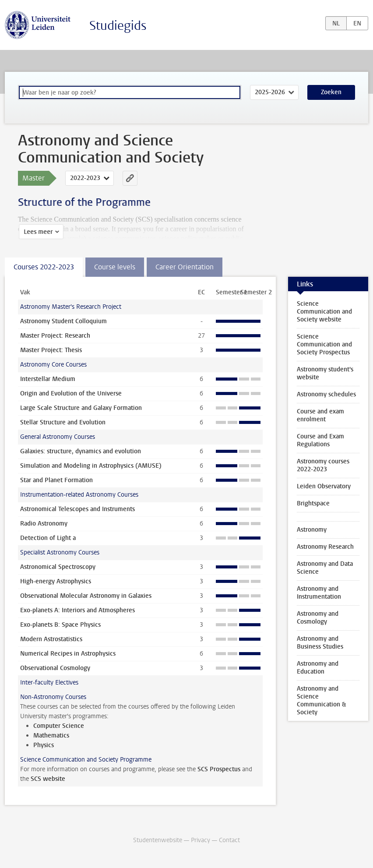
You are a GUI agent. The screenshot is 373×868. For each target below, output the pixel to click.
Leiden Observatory (324, 486)
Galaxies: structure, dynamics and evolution (81, 451)
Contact (229, 840)
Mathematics (51, 736)
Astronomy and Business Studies (320, 643)
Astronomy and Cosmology (318, 618)
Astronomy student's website (325, 373)
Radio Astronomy (44, 524)
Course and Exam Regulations (320, 440)
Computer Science (59, 726)
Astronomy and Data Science (325, 568)
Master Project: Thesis (51, 350)
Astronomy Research (325, 547)
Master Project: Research (55, 336)
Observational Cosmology (55, 668)
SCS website (48, 779)
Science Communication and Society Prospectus (324, 344)
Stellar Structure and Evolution (63, 422)
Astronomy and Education (318, 668)
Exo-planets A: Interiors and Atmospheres (77, 610)
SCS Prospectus (219, 769)
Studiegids (118, 26)
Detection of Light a (48, 538)
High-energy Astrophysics (56, 581)
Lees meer (37, 232)
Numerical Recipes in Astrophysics (68, 654)
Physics (44, 745)
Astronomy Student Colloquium (63, 321)
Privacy (201, 840)
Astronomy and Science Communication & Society (321, 700)
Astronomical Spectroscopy (58, 567)
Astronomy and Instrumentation (319, 593)
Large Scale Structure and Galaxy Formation (81, 408)
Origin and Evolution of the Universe (71, 393)
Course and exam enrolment (320, 415)
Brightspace (313, 503)
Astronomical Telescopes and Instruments (77, 509)
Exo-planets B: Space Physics (60, 625)
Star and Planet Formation (56, 480)
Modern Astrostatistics (51, 639)
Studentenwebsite (158, 840)
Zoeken (331, 92)
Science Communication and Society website (324, 312)
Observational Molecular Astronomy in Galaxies (86, 596)
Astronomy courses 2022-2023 (323, 465)
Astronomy (312, 530)
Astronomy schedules (326, 394)
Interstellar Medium (48, 379)
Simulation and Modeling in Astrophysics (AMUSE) (91, 466)
